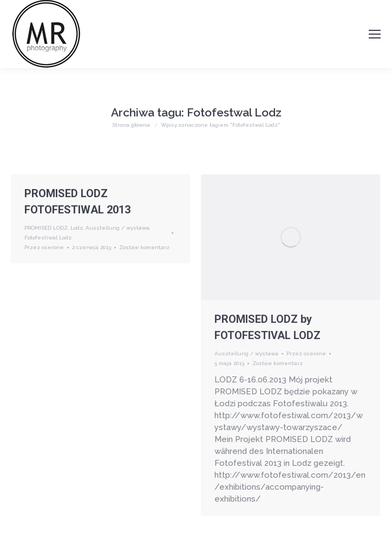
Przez (44, 247)
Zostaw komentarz (144, 247)
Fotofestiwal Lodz (48, 238)
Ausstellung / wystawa (117, 228)
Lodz (77, 228)
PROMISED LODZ (46, 228)
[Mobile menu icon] (375, 34)
